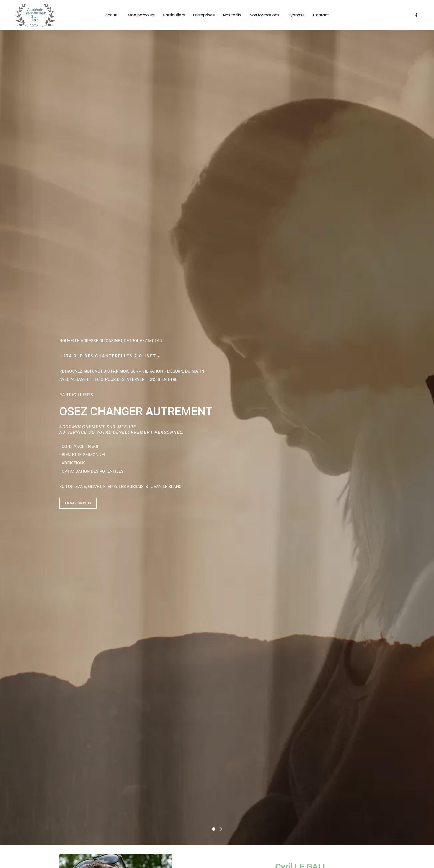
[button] (214, 153)
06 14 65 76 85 (73, 771)
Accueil (112, 15)
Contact (321, 15)
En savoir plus (78, 165)
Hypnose (296, 15)
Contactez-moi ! (322, 640)
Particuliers (174, 15)
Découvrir (290, 265)
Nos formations (265, 15)
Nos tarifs (232, 15)
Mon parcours (141, 15)
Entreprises (204, 15)
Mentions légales (75, 833)
